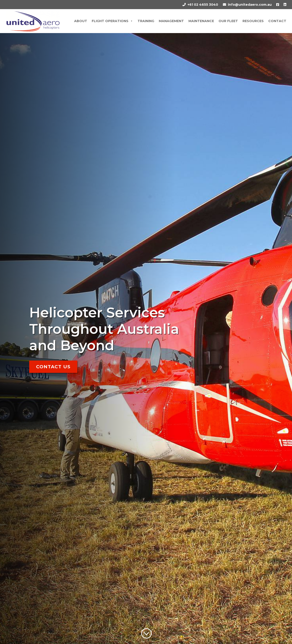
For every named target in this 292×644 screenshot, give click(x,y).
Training (146, 21)
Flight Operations (112, 21)
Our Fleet (228, 21)
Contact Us (53, 367)
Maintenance (201, 21)
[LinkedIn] (283, 5)
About (81, 21)
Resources (253, 21)
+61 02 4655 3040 (203, 5)
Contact (277, 21)
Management (171, 21)
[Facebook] (275, 5)
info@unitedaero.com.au (250, 5)
